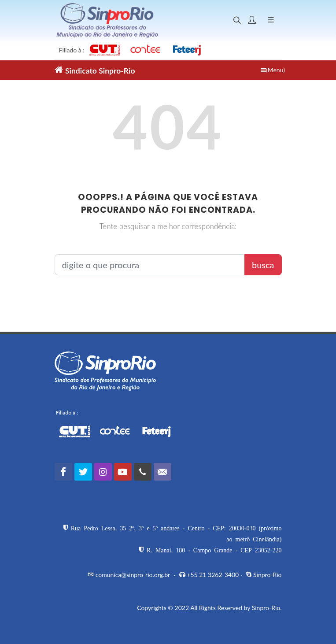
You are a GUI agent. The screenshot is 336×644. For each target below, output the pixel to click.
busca (263, 265)
